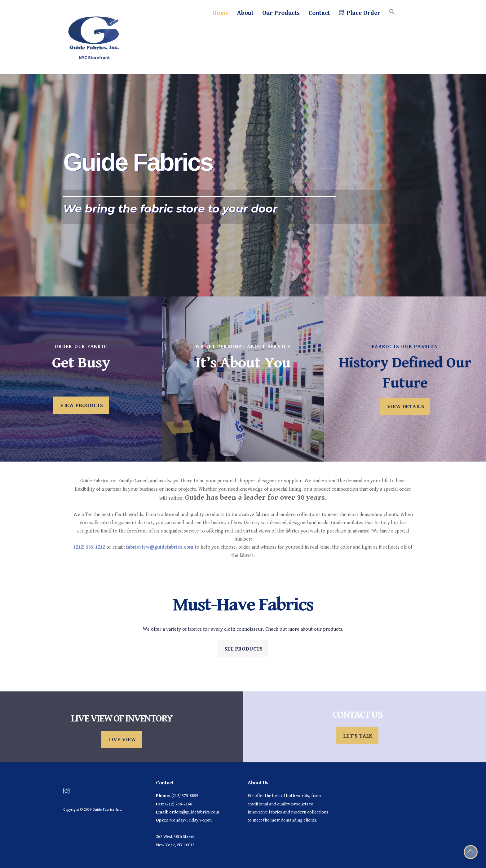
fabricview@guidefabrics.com (160, 547)
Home (220, 13)
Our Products (281, 13)
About (245, 13)
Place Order (360, 13)
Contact (319, 13)
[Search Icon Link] (392, 13)
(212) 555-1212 (89, 547)
